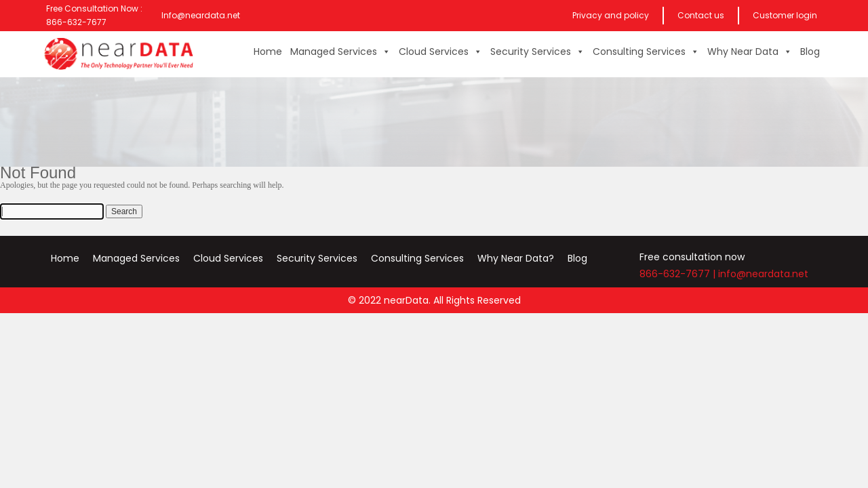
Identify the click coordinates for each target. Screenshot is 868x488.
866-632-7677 (675, 274)
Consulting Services (646, 52)
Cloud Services (440, 52)
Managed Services (340, 52)
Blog (810, 52)
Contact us (701, 15)
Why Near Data (750, 52)
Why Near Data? (516, 258)
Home (268, 52)
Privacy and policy (611, 15)
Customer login (785, 15)
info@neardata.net (763, 274)
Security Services (537, 52)
